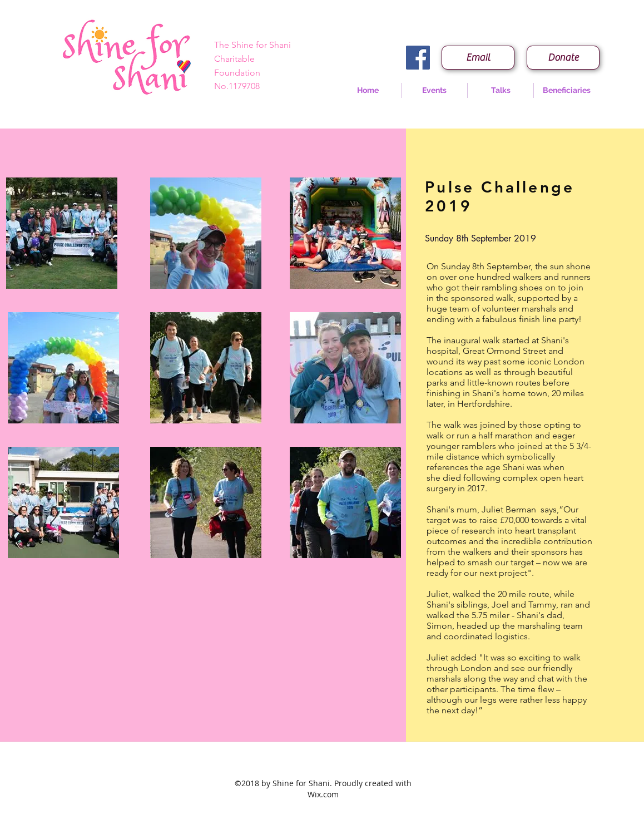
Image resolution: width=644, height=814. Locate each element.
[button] (434, 90)
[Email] (478, 58)
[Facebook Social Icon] (418, 58)
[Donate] (563, 58)
